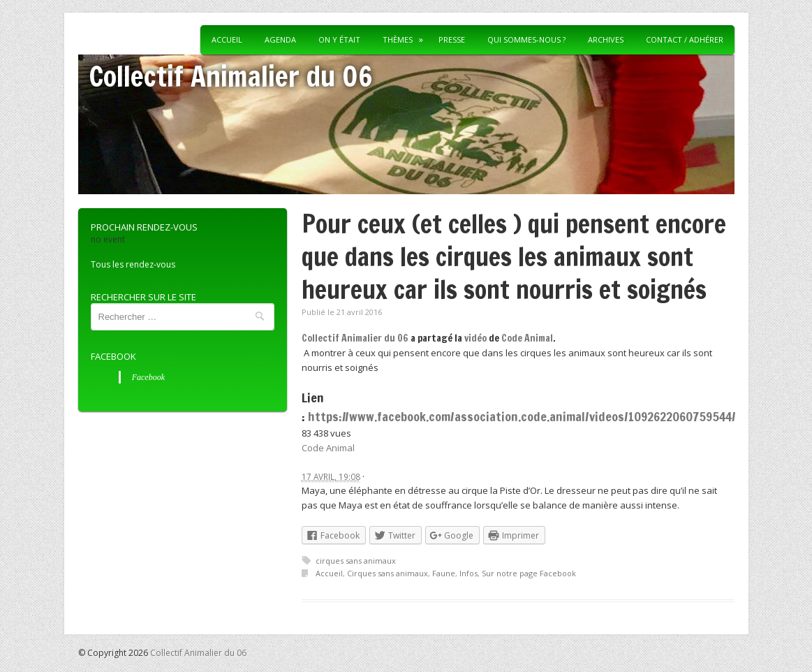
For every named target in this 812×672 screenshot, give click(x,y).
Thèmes (398, 39)
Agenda (280, 39)
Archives (606, 39)
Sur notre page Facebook (529, 573)
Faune (444, 573)
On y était (339, 39)
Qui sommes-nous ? (526, 39)
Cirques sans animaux (387, 573)
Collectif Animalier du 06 (231, 76)
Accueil (227, 39)
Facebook (113, 356)
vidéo (475, 338)
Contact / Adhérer (685, 39)
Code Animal (527, 338)
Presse (452, 39)
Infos (468, 573)
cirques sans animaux (356, 561)
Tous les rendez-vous (133, 264)
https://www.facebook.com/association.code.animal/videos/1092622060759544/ (522, 416)
